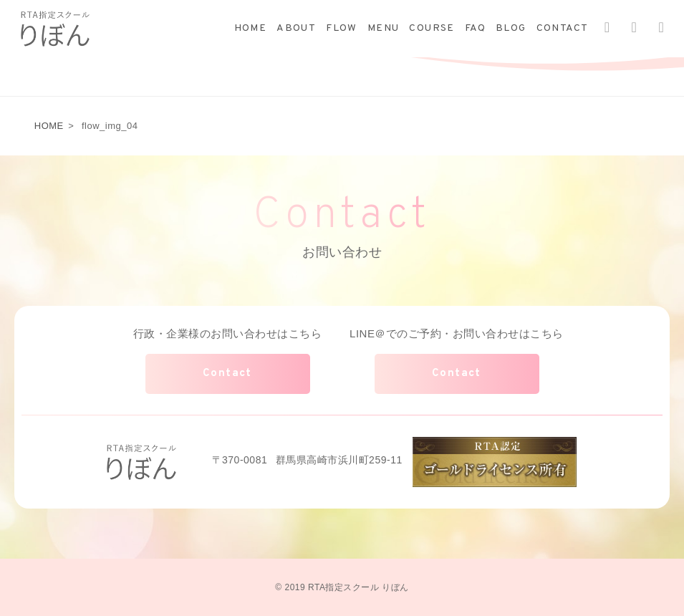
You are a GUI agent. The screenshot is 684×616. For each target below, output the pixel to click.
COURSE (432, 28)
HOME (251, 28)
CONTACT (563, 28)
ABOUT (296, 28)
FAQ (475, 28)
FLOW (342, 28)
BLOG (511, 28)
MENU (384, 28)
